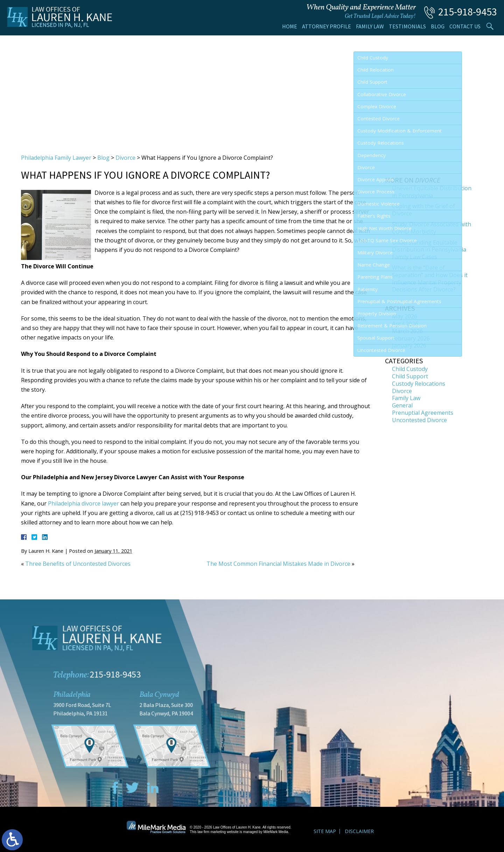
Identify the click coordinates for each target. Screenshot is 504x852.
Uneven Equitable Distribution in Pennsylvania (432, 192)
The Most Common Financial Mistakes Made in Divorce (278, 564)
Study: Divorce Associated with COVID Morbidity (432, 228)
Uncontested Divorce (419, 420)
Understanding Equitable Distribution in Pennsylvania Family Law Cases (429, 250)
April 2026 (405, 324)
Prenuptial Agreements (423, 413)
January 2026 (409, 345)
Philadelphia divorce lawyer (83, 503)
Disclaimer (359, 831)
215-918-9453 (468, 12)
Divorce (125, 158)
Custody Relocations (419, 384)
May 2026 (405, 316)
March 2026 (407, 331)
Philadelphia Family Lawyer (56, 158)
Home (290, 26)
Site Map (325, 831)
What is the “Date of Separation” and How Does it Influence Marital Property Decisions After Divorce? (430, 279)
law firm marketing (212, 832)
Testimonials (407, 26)
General (402, 405)
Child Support (410, 376)
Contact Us (465, 26)
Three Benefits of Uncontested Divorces (78, 564)
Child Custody (410, 369)
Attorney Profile (327, 26)
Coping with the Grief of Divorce (423, 210)
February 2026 (411, 338)
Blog (438, 26)
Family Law (370, 26)
